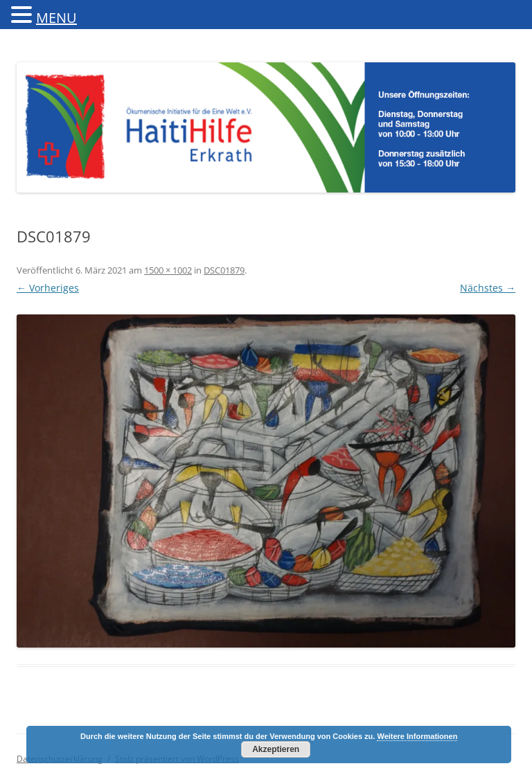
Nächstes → (488, 288)
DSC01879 (224, 270)
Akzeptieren (276, 749)
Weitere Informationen (417, 736)
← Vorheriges (48, 288)
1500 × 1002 (168, 270)
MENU (56, 18)
